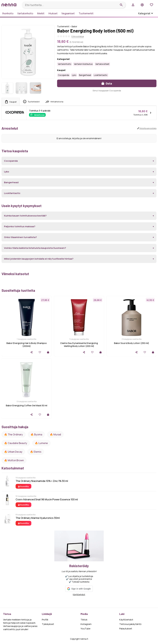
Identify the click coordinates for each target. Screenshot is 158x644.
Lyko (74, 75)
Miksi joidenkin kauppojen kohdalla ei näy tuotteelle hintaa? (39, 259)
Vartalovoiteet (102, 64)
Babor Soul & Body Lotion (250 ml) (132, 343)
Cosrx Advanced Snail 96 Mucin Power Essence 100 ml (47, 499)
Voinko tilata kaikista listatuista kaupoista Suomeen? (35, 248)
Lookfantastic (101, 75)
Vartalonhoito (25, 13)
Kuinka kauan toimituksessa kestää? (25, 216)
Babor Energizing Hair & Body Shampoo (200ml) (27, 345)
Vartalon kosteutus (83, 64)
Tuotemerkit (86, 13)
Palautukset (126, 629)
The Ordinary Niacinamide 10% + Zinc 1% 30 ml (42, 481)
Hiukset (53, 13)
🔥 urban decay (13, 452)
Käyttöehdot (79, 594)
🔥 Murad (55, 434)
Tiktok (84, 620)
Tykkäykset (48, 624)
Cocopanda (63, 75)
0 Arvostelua (78, 36)
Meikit (41, 13)
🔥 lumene (41, 443)
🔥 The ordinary (14, 434)
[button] (79, 589)
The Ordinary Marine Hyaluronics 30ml (38, 518)
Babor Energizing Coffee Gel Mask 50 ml (27, 405)
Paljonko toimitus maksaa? (20, 226)
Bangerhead (85, 75)
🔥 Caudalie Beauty (16, 443)
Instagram (86, 624)
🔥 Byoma (36, 434)
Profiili (45, 620)
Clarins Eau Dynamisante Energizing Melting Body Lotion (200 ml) (79, 345)
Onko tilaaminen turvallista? (20, 237)
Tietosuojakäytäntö (130, 624)
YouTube (85, 629)
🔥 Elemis (36, 452)
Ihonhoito (8, 13)
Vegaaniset (68, 13)
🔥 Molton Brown (14, 460)
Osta (107, 83)
